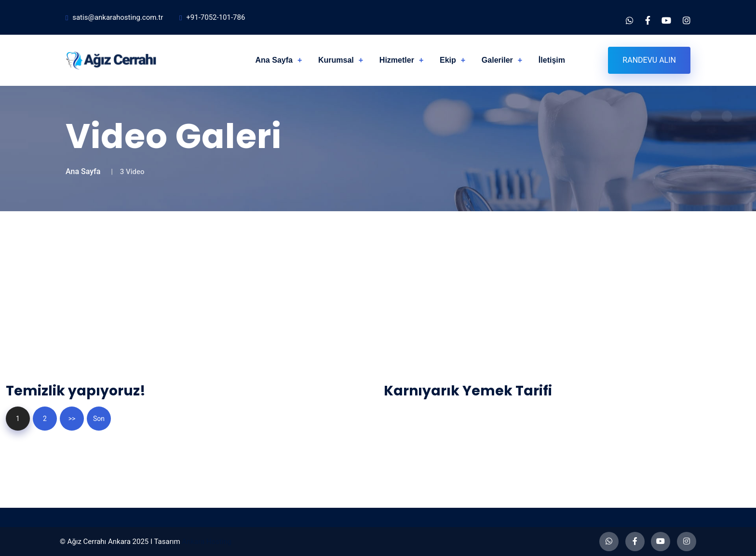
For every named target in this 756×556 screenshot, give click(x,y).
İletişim (552, 60)
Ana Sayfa (274, 60)
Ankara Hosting (207, 542)
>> (72, 419)
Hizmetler (397, 60)
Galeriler (497, 60)
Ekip (448, 60)
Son (99, 419)
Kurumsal (336, 60)
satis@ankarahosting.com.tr (118, 17)
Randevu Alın (649, 60)
